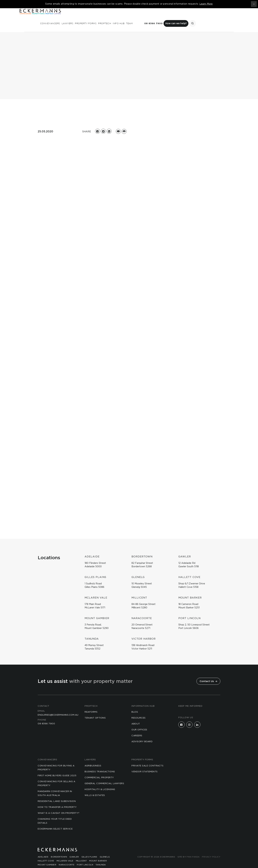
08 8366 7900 (196, 17)
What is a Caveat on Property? (59, 806)
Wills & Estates (95, 789)
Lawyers (110, 17)
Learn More (206, 4)
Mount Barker (98, 854)
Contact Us (208, 675)
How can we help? (219, 17)
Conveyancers (93, 17)
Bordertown (59, 850)
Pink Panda (193, 850)
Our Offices (139, 723)
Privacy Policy (211, 850)
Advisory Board (142, 735)
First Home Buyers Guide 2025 (57, 769)
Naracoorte (67, 858)
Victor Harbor (47, 862)
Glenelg (105, 850)
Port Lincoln (85, 858)
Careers (137, 729)
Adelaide (43, 850)
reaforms (91, 705)
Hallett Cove (46, 854)
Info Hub (161, 17)
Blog (135, 705)
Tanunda (101, 858)
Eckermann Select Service (55, 822)
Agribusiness (93, 759)
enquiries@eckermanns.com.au (58, 708)
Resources (139, 711)
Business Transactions (100, 765)
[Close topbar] (254, 4)
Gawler (74, 850)
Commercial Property (99, 771)
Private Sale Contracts (147, 759)
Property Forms (128, 17)
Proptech (147, 17)
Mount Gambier (47, 858)
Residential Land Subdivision (57, 795)
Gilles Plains (89, 850)
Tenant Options (95, 711)
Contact (44, 699)
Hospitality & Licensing (100, 783)
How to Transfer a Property (57, 801)
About (136, 717)
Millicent (81, 854)
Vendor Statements (145, 765)
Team (172, 17)
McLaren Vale (65, 854)
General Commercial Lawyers (104, 777)
